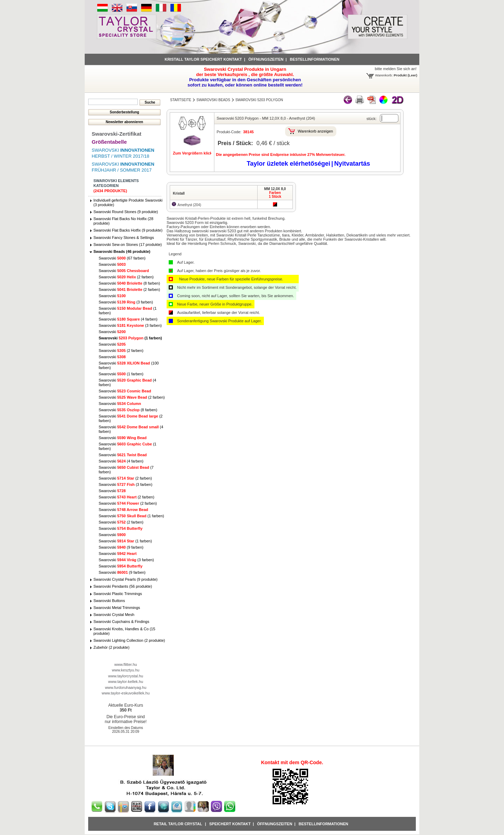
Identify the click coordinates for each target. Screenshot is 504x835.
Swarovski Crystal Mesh (114, 615)
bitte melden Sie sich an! (396, 69)
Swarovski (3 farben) (126, 302)
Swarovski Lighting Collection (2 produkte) (129, 640)
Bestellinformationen (315, 59)
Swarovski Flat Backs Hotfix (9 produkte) (128, 230)
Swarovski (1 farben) (130, 338)
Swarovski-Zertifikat (117, 134)
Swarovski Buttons (109, 601)
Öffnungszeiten (266, 59)
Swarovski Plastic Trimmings (118, 594)
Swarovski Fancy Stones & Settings (124, 238)
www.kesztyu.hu (126, 670)
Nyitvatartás (352, 164)
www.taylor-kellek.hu (125, 682)
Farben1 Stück (275, 195)
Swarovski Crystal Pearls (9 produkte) (125, 579)
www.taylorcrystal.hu (125, 676)
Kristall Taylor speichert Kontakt (203, 59)
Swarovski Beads (213, 100)
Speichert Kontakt (230, 824)
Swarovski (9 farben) (121, 547)
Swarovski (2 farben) (126, 277)
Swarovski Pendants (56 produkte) (123, 586)
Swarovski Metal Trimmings (117, 608)
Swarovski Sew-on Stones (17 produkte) (128, 245)
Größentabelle (109, 142)
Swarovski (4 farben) (128, 319)
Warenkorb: (384, 75)
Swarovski (112, 264)
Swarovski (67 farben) (122, 258)
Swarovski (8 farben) (129, 283)
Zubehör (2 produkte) (111, 647)
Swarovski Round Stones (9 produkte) (126, 212)
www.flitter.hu (126, 664)
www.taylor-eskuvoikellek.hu (126, 693)
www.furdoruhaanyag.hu (126, 687)
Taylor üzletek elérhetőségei (289, 164)
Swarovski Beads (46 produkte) (122, 251)
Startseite (181, 100)
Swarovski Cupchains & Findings (121, 622)
